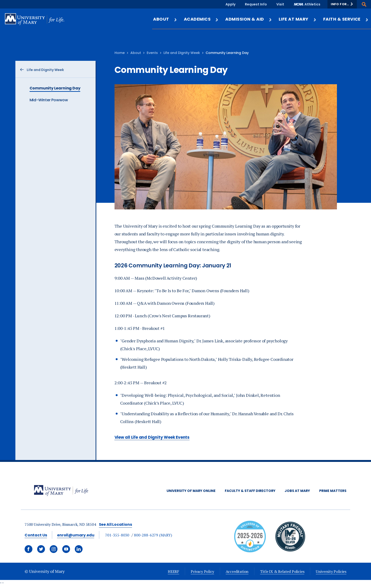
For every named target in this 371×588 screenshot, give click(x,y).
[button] (342, 4)
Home (120, 53)
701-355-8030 (117, 535)
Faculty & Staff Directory (250, 491)
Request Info (256, 4)
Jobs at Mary (297, 491)
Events (152, 53)
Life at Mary (298, 19)
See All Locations (115, 524)
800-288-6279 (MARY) (153, 535)
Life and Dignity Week (182, 53)
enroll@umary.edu (76, 535)
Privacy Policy (202, 571)
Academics (201, 19)
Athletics (312, 4)
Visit (280, 4)
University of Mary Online (191, 491)
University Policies (331, 571)
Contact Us (36, 535)
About (165, 19)
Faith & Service (346, 19)
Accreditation (237, 571)
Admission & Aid (249, 19)
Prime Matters (333, 491)
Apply (230, 4)
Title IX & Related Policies (282, 571)
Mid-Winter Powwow (49, 100)
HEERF (173, 571)
